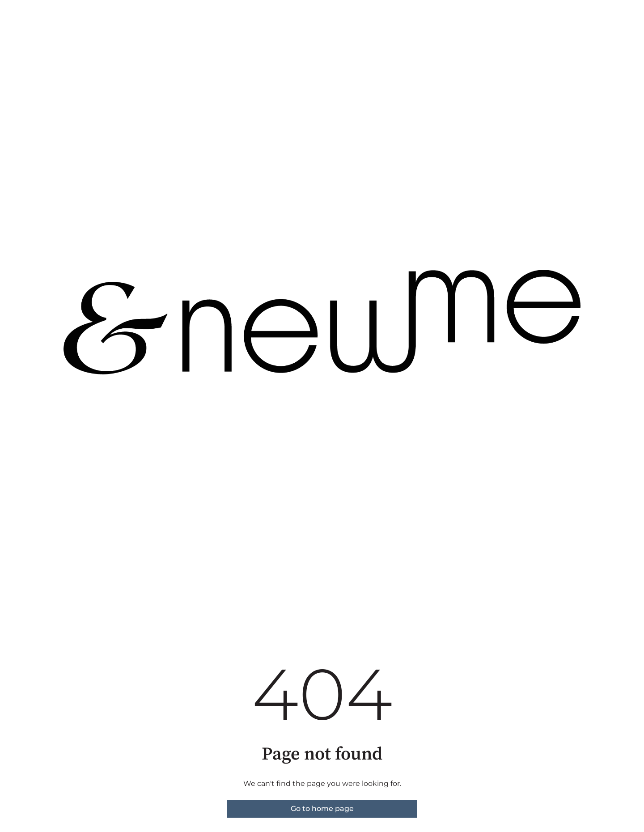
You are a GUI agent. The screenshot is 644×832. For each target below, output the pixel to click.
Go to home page (322, 809)
